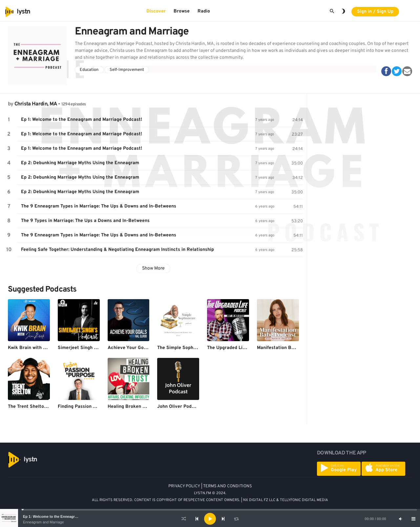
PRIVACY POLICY (184, 486)
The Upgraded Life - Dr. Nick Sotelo (246, 348)
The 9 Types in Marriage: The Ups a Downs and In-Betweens (85, 221)
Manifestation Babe (278, 348)
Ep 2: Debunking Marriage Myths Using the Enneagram (80, 163)
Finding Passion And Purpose (89, 407)
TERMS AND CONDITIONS (228, 486)
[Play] (210, 519)
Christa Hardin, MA (36, 104)
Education (89, 70)
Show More (153, 268)
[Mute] (400, 519)
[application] (210, 519)
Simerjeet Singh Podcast (85, 348)
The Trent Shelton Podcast (37, 407)
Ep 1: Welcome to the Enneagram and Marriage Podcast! (71, 516)
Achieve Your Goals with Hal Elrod (145, 348)
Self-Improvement (127, 70)
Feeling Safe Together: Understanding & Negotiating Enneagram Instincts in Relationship (117, 250)
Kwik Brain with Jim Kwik (35, 348)
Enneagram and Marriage (43, 522)
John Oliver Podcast (179, 407)
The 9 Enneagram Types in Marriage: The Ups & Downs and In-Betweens (99, 206)
